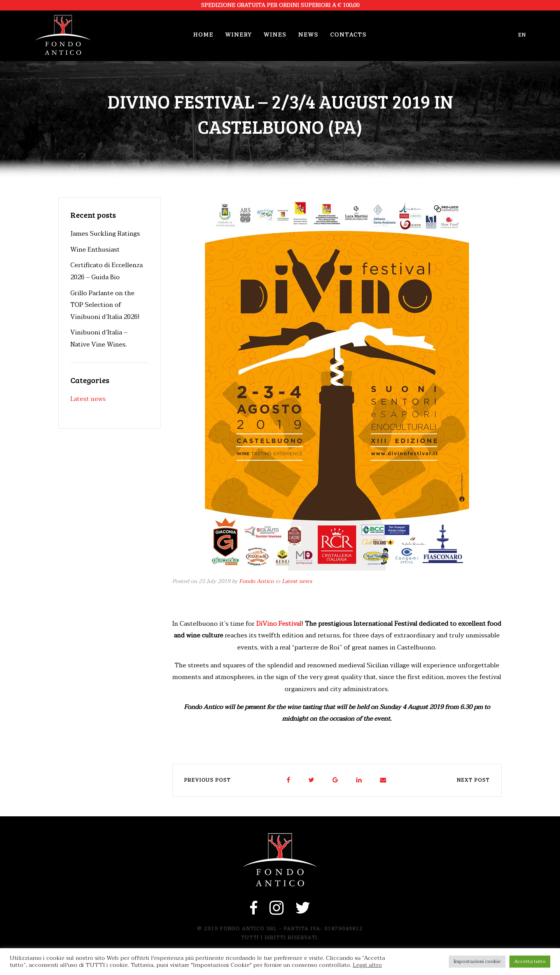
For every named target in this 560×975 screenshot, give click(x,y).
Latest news (297, 581)
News (308, 35)
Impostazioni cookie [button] (477, 961)
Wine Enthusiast (95, 250)
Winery (239, 35)
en (522, 35)
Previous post (207, 780)
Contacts (348, 35)
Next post (473, 780)
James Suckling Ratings (105, 234)
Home (203, 35)
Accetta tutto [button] (530, 961)
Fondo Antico (256, 581)
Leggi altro (367, 965)
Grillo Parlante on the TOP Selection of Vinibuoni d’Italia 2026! (105, 305)
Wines (275, 35)
